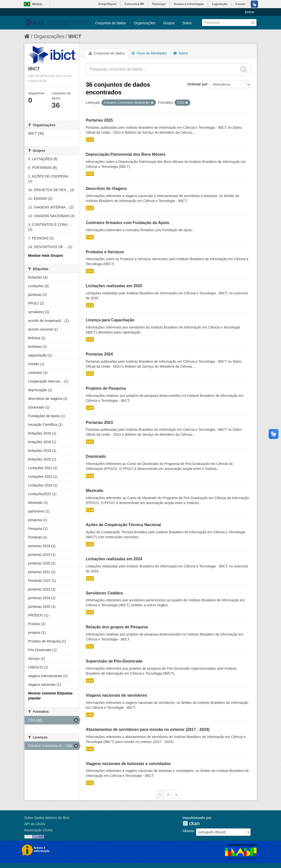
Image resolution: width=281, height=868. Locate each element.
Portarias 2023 (99, 422)
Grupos (169, 23)
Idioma (188, 831)
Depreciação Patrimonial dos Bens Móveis (126, 154)
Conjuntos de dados (111, 23)
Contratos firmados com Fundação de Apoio (128, 223)
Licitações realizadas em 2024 (114, 559)
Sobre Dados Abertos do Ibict (47, 818)
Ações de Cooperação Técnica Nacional (123, 525)
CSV (90, 140)
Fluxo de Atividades (149, 53)
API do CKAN (35, 824)
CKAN (191, 823)
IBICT (75, 36)
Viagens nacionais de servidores (117, 695)
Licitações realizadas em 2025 (114, 286)
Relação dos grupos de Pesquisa (117, 627)
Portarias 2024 (99, 354)
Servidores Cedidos (104, 593)
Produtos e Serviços (105, 252)
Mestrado (95, 491)
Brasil (37, 4)
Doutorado (96, 456)
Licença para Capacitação (110, 320)
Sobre (187, 23)
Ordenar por (197, 84)
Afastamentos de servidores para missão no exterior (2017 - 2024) (148, 729)
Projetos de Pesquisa (106, 388)
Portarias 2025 (99, 120)
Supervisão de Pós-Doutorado (114, 661)
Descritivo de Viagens (106, 189)
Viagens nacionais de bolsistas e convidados (128, 764)
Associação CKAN (38, 830)
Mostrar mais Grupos (46, 255)
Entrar (250, 12)
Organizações (145, 23)
